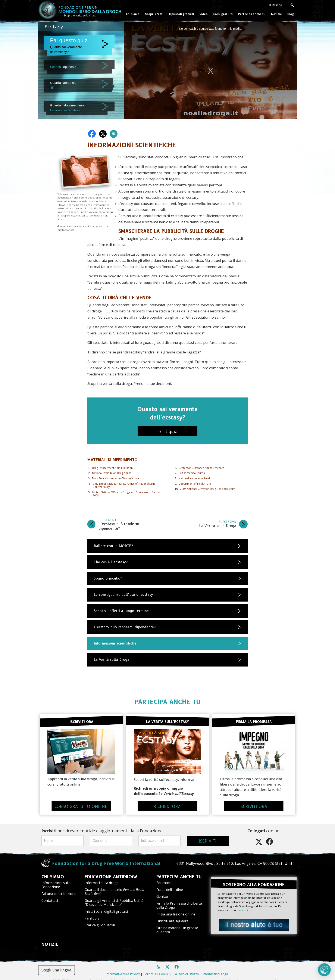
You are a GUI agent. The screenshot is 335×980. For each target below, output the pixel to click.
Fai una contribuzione (59, 889)
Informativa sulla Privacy (123, 969)
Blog (291, 14)
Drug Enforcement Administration (112, 468)
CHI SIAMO (53, 872)
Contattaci (50, 896)
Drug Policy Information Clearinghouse (115, 478)
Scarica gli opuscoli (100, 920)
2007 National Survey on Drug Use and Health (208, 489)
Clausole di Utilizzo (186, 969)
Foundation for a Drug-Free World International (106, 858)
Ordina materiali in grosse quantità (177, 925)
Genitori (163, 892)
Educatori (164, 878)
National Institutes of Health (195, 478)
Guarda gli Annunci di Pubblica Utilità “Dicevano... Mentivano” (114, 898)
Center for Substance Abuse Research (201, 468)
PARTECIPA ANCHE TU (167, 702)
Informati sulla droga (102, 878)
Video (204, 14)
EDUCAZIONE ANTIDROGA (111, 872)
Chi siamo (133, 14)
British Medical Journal (192, 473)
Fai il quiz (92, 914)
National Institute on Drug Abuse (112, 473)
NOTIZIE (50, 940)
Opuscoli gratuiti (181, 14)
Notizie (276, 14)
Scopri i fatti (154, 14)
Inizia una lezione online (176, 909)
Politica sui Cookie (156, 969)
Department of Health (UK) (195, 484)
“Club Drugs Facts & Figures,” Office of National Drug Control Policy (124, 485)
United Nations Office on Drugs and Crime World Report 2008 (126, 494)
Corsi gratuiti (223, 14)
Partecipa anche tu (252, 14)
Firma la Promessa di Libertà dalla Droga (179, 900)
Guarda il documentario (114, 887)
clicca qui (242, 903)
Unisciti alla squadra (172, 916)
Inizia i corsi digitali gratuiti (106, 907)
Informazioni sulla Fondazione (56, 880)
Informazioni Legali (216, 969)
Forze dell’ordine (170, 885)
